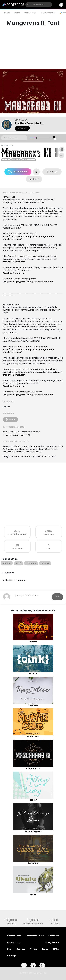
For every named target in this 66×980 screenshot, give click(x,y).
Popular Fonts (14, 936)
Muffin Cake (33, 737)
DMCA (56, 949)
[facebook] (24, 965)
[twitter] (33, 965)
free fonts (11, 923)
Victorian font (31, 446)
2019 (17, 531)
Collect (52, 172)
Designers (55, 923)
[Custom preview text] (14, 138)
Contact (22, 128)
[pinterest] (42, 965)
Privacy (33, 949)
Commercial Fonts (35, 936)
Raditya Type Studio (29, 123)
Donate (10, 419)
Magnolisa (33, 705)
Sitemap (11, 956)
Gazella (33, 673)
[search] (39, 5)
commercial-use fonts (33, 923)
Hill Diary (33, 800)
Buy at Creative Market (18, 435)
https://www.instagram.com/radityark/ (33, 282)
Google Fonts (52, 942)
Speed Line (33, 863)
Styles (17, 13)
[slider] (36, 138)
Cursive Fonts (14, 942)
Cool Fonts (53, 936)
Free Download (18, 172)
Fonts (7, 13)
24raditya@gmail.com (14, 262)
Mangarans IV (33, 768)
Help (9, 949)
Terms (45, 949)
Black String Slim (33, 831)
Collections (30, 13)
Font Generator (48, 13)
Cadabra (33, 642)
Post (57, 597)
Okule (33, 895)
